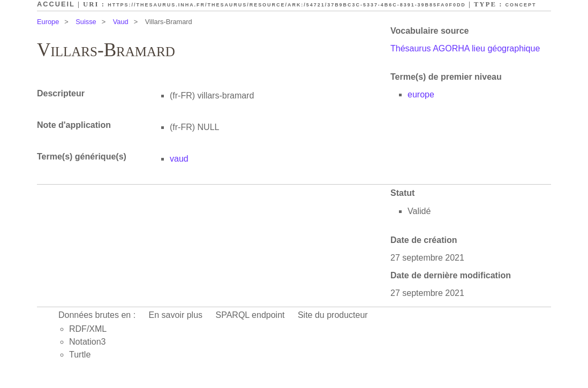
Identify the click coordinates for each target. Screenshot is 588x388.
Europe (48, 22)
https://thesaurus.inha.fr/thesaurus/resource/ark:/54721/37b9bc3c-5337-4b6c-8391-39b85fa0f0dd (287, 5)
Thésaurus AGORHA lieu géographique (465, 48)
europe (421, 94)
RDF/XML (88, 329)
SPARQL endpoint (250, 315)
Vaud (121, 22)
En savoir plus (176, 315)
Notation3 (88, 342)
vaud (179, 159)
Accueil (56, 4)
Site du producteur (333, 315)
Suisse (86, 22)
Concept (521, 5)
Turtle (80, 355)
